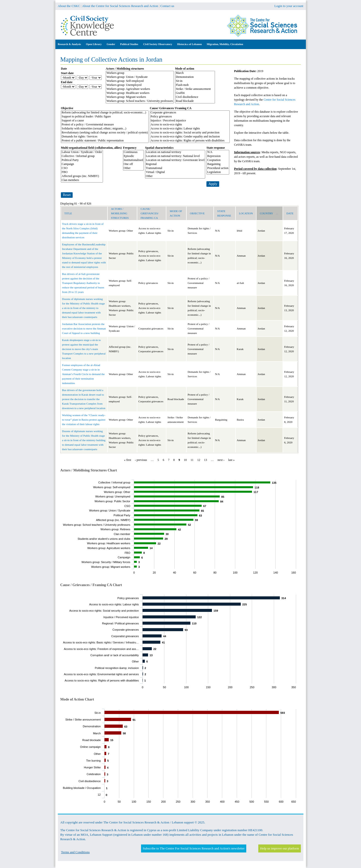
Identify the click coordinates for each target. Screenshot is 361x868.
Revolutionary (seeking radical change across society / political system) (105, 133)
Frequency (130, 148)
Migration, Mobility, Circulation (225, 44)
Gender (111, 44)
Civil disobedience (195, 97)
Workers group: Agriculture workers (140, 89)
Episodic (133, 156)
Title (68, 213)
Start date (67, 73)
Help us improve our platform (279, 848)
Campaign (82, 164)
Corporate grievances (190, 113)
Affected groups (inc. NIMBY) (82, 176)
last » (231, 460)
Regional (175, 164)
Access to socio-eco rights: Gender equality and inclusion (190, 137)
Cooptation (218, 160)
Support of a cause (105, 121)
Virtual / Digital (175, 172)
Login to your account (289, 6)
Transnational (175, 168)
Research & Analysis (70, 44)
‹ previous (141, 460)
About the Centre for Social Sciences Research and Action (120, 6)
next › (221, 460)
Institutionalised (133, 160)
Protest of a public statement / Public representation (105, 141)
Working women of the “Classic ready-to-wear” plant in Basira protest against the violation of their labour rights (84, 420)
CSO (82, 168)
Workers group (140, 73)
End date (67, 82)
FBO (82, 172)
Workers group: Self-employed (140, 81)
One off (133, 164)
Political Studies (129, 44)
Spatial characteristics (159, 148)
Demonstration (195, 77)
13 (205, 460)
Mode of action (185, 69)
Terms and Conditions (76, 852)
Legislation (218, 172)
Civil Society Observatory (158, 44)
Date (64, 69)
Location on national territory (175, 152)
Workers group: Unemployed (140, 85)
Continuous (133, 152)
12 (199, 460)
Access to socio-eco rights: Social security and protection (190, 133)
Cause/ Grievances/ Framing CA (171, 108)
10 (185, 460)
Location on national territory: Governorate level (175, 160)
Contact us (167, 6)
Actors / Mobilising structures (125, 69)
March (195, 73)
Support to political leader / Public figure (105, 117)
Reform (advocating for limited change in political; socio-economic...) (105, 113)
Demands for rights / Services (105, 137)
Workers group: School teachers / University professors (140, 101)
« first (128, 460)
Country (269, 213)
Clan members (82, 180)
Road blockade (195, 101)
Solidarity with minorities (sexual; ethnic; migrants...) (105, 129)
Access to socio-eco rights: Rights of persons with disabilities (190, 141)
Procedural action (218, 168)
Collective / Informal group (82, 156)
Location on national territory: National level (175, 156)
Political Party (82, 160)
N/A (218, 152)
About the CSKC (69, 6)
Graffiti (195, 93)
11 (192, 460)
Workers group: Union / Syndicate (140, 77)
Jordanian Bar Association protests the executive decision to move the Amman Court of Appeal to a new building (84, 328)
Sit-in (195, 81)
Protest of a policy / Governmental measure (105, 125)
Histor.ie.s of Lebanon (189, 44)
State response (216, 148)
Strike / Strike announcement (195, 89)
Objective (67, 108)
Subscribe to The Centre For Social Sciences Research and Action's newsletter (194, 848)
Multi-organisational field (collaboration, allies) (91, 148)
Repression (218, 156)
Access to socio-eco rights (190, 125)
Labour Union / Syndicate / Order (82, 152)
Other (133, 168)
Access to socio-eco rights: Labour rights (190, 129)
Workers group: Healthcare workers (140, 93)
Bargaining (218, 164)
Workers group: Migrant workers (140, 97)
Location (246, 213)
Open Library (94, 44)
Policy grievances (190, 117)
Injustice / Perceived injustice (190, 121)
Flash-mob (195, 85)
